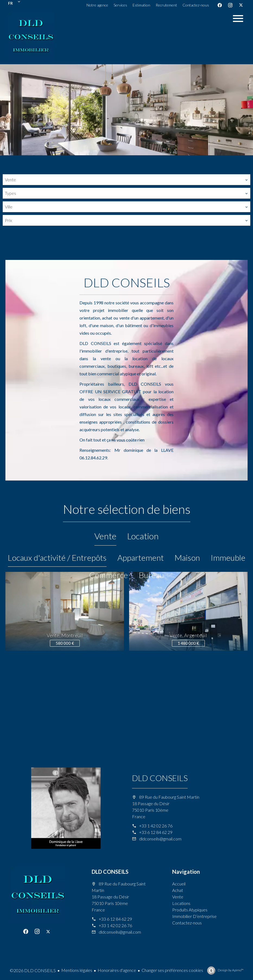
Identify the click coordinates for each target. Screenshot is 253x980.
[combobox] (126, 180)
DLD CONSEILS (160, 778)
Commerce (109, 575)
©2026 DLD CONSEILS (33, 970)
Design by (230, 970)
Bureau (151, 575)
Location (143, 536)
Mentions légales (77, 970)
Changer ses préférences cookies (172, 970)
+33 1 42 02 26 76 (156, 826)
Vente (105, 536)
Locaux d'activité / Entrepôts (57, 557)
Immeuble (228, 557)
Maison (187, 557)
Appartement (141, 557)
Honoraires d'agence (117, 970)
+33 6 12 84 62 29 (156, 832)
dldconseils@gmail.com (160, 839)
